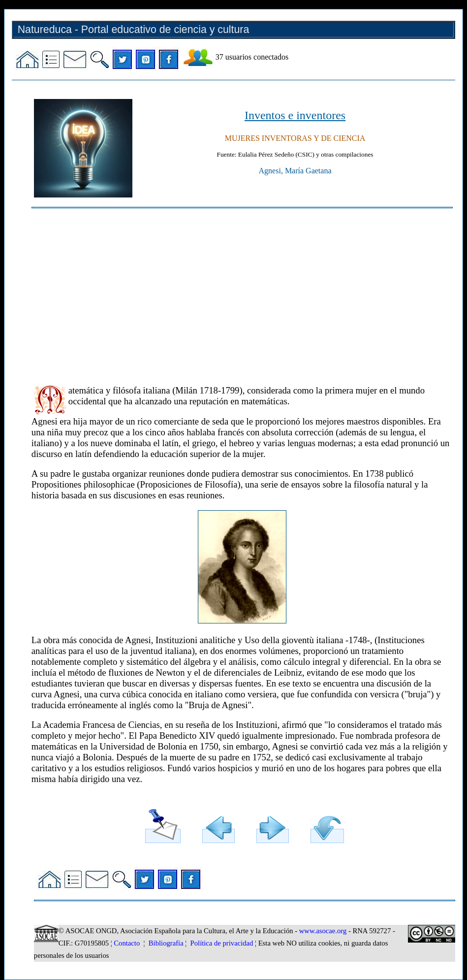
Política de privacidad (222, 943)
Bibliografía (166, 943)
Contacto (127, 943)
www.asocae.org (323, 931)
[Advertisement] (242, 292)
